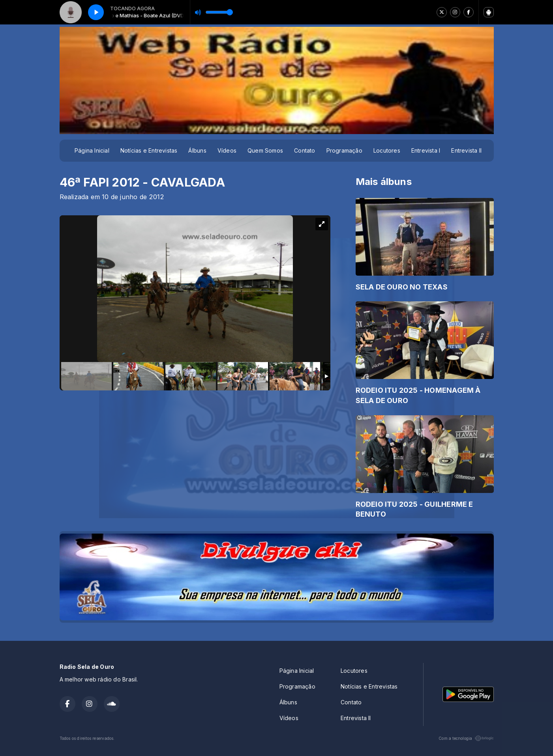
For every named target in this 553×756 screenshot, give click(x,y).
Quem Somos (265, 150)
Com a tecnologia (466, 738)
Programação (344, 150)
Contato (305, 150)
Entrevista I (426, 150)
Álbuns (197, 150)
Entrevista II (466, 150)
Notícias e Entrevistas (149, 150)
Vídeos (227, 150)
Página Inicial (92, 150)
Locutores (387, 150)
